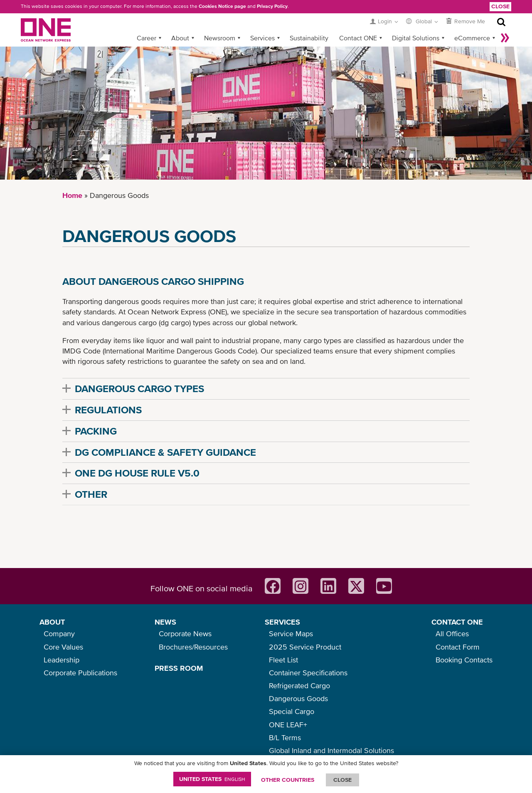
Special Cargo (292, 711)
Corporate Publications (80, 673)
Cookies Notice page (222, 6)
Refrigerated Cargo (299, 686)
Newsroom (220, 38)
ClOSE (342, 780)
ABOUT (52, 622)
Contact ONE (358, 38)
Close (500, 6)
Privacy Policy (272, 6)
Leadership (62, 660)
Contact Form (458, 647)
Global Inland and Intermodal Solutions (331, 750)
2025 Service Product (305, 647)
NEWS (165, 622)
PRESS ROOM (179, 668)
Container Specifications (308, 673)
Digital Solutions (416, 38)
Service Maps (291, 634)
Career (147, 38)
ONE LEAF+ (288, 725)
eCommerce (472, 38)
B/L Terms (285, 737)
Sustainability (309, 38)
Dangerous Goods (298, 698)
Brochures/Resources (193, 647)
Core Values (63, 647)
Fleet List (283, 660)
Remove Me (470, 21)
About (180, 38)
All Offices (452, 634)
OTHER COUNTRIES (288, 780)
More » (505, 38)
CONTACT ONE (457, 622)
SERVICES (282, 622)
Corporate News (185, 634)
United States (212, 779)
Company (59, 634)
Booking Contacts (464, 660)
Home (72, 195)
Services (262, 38)
